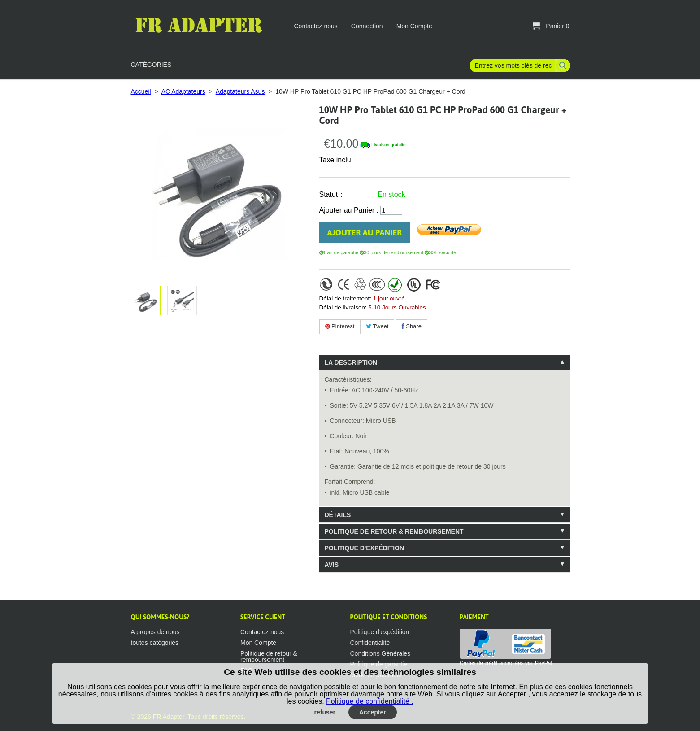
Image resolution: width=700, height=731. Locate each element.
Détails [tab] (338, 515)
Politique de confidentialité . (370, 701)
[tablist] (444, 463)
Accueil (141, 91)
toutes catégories (155, 643)
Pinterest (340, 326)
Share (412, 326)
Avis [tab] (332, 565)
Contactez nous (316, 26)
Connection (367, 26)
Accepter (373, 712)
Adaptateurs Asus (240, 91)
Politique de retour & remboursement (269, 657)
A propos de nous (155, 632)
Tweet (377, 326)
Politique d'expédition (380, 632)
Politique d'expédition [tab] (365, 548)
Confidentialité (370, 643)
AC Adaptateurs (183, 91)
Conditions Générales (380, 653)
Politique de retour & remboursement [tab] (394, 531)
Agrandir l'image (180, 300)
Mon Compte (414, 26)
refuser (325, 712)
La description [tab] (351, 362)
